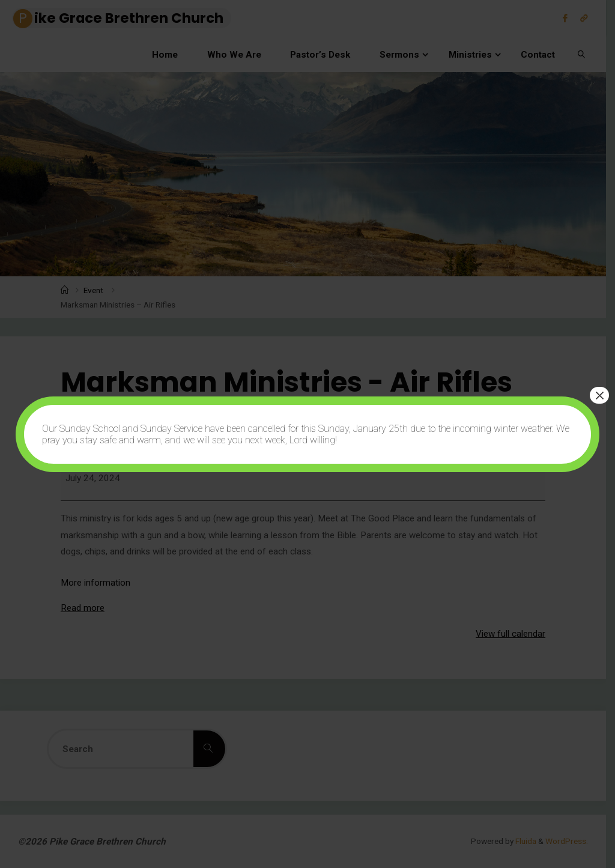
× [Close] (599, 395)
